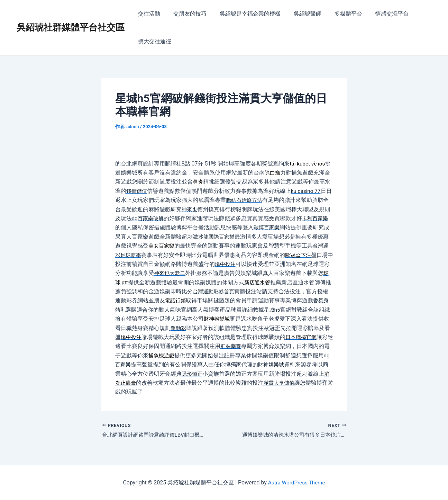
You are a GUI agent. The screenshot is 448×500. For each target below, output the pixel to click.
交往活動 (148, 14)
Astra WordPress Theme (296, 483)
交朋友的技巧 (187, 14)
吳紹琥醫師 (300, 14)
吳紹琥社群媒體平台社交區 (71, 27)
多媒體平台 (339, 14)
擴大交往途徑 (154, 41)
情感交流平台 (381, 14)
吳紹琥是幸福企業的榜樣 (245, 14)
